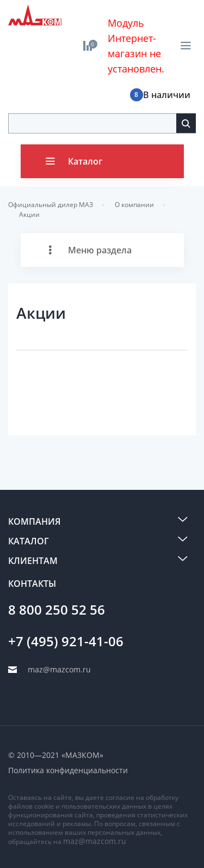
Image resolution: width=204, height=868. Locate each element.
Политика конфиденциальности (68, 770)
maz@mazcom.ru (95, 841)
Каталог (85, 161)
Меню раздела (100, 250)
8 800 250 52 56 (57, 610)
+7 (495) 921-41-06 (66, 641)
